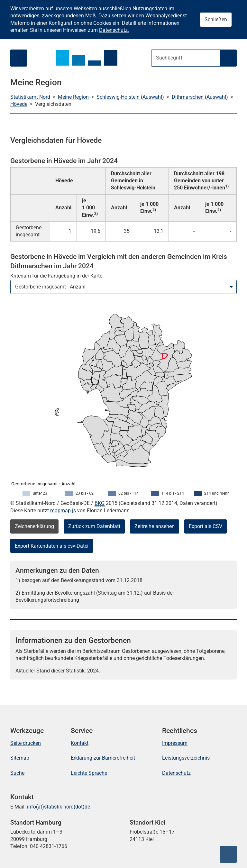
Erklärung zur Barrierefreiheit (103, 758)
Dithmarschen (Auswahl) (200, 97)
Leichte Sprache (89, 773)
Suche (17, 773)
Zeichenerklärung (34, 526)
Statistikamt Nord (30, 97)
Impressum (175, 743)
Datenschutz (176, 773)
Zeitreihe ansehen (155, 526)
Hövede (19, 104)
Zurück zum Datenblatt (94, 526)
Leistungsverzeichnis (186, 758)
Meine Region (73, 97)
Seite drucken (26, 743)
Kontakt (80, 743)
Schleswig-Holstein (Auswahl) (130, 97)
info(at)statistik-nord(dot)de (59, 807)
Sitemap (20, 758)
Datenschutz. (114, 30)
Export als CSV (206, 526)
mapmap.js (63, 511)
